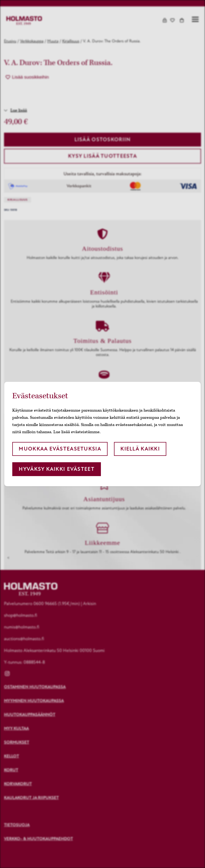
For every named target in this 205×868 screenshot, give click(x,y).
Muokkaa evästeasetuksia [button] (60, 449)
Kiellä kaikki (140, 449)
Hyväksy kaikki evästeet (56, 469)
